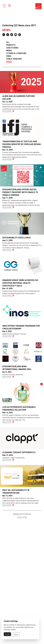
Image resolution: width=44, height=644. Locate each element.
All (8, 42)
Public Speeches (14, 59)
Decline (16, 634)
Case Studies (12, 48)
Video (9, 56)
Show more (22, 517)
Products (11, 45)
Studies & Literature (16, 53)
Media (9, 50)
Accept (7, 634)
